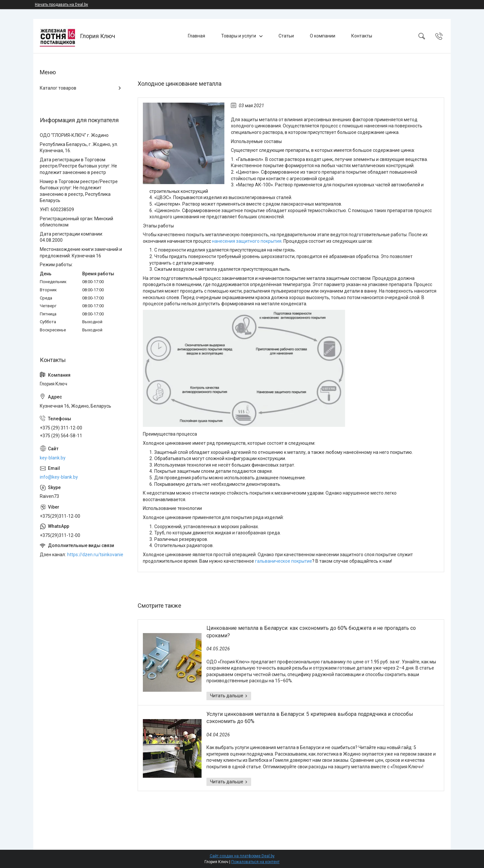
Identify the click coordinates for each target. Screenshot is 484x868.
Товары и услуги (239, 36)
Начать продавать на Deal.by (61, 5)
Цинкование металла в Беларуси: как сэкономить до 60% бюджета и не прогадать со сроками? (311, 632)
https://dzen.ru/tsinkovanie (95, 555)
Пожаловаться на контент (255, 862)
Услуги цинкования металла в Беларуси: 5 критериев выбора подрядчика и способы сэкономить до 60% (310, 718)
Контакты (362, 36)
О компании (323, 36)
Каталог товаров (58, 88)
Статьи (286, 36)
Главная (197, 36)
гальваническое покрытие (284, 561)
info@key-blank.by (59, 477)
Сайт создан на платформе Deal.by (242, 856)
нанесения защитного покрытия (247, 241)
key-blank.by (53, 458)
